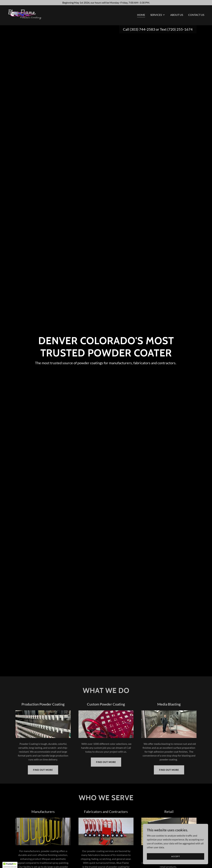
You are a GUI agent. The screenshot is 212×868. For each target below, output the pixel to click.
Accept (176, 856)
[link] (28, 15)
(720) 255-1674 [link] (180, 29)
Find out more (43, 770)
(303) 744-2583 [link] (142, 29)
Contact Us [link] (196, 16)
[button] (158, 16)
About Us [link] (177, 16)
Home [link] (141, 16)
